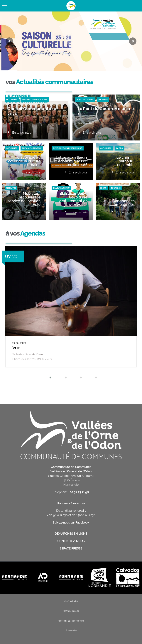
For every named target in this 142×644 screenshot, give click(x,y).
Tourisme (103, 99)
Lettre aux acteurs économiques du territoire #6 (72, 161)
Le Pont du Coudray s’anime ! (106, 111)
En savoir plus (19, 133)
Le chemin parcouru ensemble (125, 161)
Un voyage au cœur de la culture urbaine (24, 161)
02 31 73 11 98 (79, 492)
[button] (48, 378)
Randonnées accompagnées (121, 203)
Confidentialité (71, 601)
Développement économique (67, 148)
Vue (16, 348)
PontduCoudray (85, 99)
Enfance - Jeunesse (32, 148)
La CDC (119, 148)
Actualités (12, 99)
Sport (103, 188)
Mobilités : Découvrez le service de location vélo (24, 199)
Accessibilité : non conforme (71, 621)
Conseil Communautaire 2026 (32, 111)
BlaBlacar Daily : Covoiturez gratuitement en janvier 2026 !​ (73, 199)
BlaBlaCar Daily (61, 188)
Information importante (35, 99)
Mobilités (11, 188)
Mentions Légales (71, 611)
